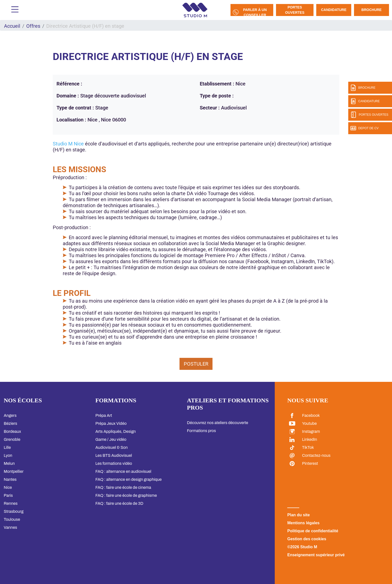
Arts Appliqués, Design (115, 431)
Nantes (10, 479)
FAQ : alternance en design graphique (128, 479)
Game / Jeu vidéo (111, 439)
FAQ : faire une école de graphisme (126, 495)
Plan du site (298, 515)
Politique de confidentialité (313, 531)
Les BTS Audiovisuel (114, 455)
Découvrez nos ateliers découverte (218, 423)
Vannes (10, 527)
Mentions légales (303, 523)
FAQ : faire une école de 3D (119, 503)
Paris (8, 495)
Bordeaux (12, 431)
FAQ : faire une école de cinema (123, 487)
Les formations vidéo (114, 463)
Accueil (12, 26)
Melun (9, 463)
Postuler (196, 364)
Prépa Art (104, 415)
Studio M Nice (68, 144)
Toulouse (12, 519)
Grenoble (12, 439)
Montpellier (14, 471)
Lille (7, 447)
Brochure (372, 10)
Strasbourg (14, 511)
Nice (8, 487)
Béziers (10, 423)
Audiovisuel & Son (111, 447)
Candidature (334, 10)
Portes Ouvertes (295, 10)
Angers (10, 415)
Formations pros (201, 431)
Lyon (8, 455)
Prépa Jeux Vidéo (111, 423)
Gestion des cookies (307, 539)
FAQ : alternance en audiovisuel (123, 471)
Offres (33, 26)
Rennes (11, 503)
